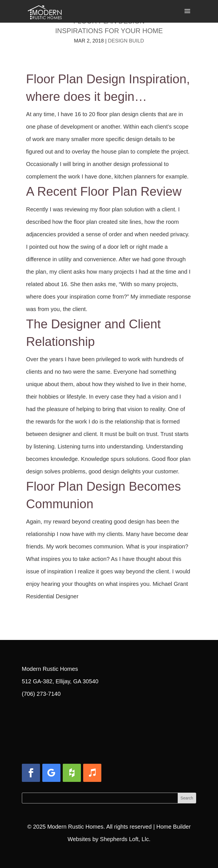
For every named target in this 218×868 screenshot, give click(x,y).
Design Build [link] (126, 41)
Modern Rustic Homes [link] (75, 827)
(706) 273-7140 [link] (41, 694)
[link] (45, 11)
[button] (187, 15)
